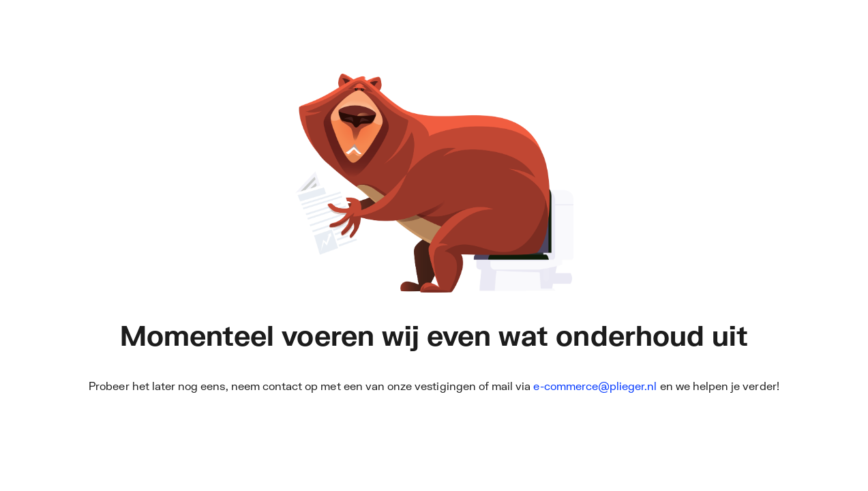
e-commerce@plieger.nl (595, 386)
